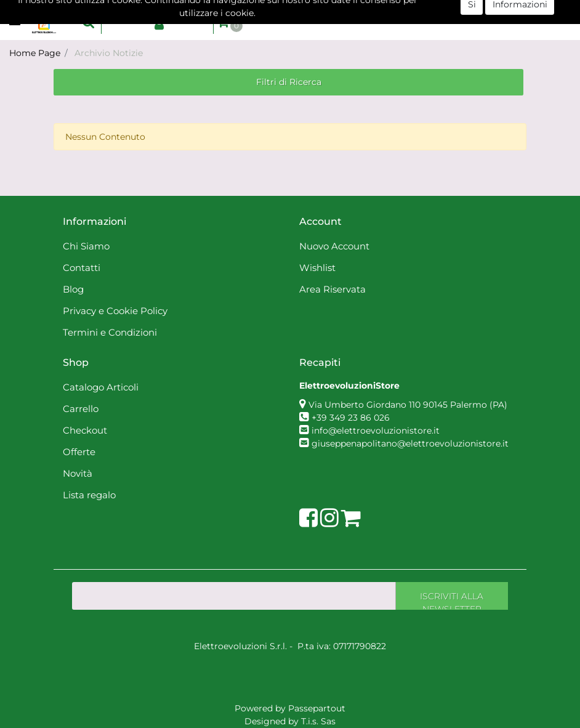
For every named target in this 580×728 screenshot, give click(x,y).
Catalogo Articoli (101, 387)
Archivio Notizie (109, 53)
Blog (73, 289)
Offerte (79, 452)
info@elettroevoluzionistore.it (376, 431)
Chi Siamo (86, 246)
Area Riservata (332, 289)
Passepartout (317, 708)
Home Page (35, 53)
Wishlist (317, 268)
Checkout (85, 430)
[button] (89, 22)
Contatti (82, 268)
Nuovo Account (334, 246)
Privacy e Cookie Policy (115, 311)
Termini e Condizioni (110, 332)
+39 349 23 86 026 (351, 418)
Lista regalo (89, 495)
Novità (78, 473)
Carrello (81, 409)
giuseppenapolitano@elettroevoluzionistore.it (410, 443)
